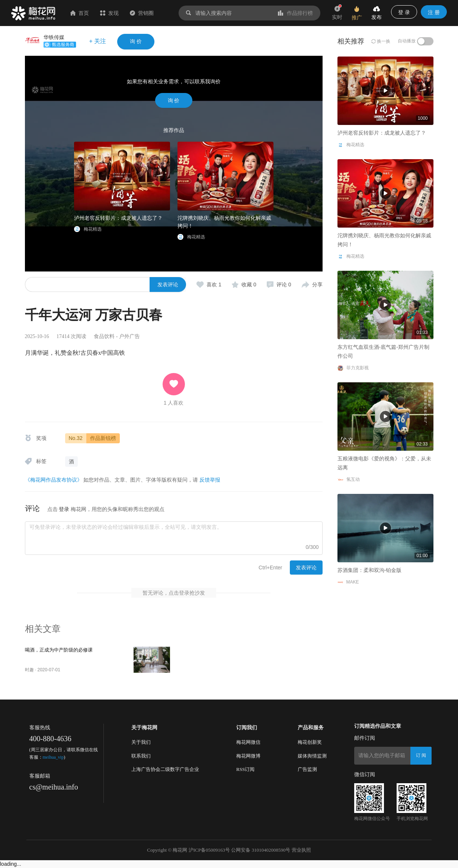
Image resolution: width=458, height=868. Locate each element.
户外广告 (129, 336)
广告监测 (307, 769)
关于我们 (141, 742)
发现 (109, 13)
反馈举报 (210, 480)
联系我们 (141, 756)
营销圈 (142, 13)
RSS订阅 (245, 769)
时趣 (29, 670)
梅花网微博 (248, 756)
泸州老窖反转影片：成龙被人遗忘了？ (118, 218)
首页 (80, 13)
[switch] (425, 41)
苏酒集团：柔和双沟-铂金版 (370, 570)
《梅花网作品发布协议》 (54, 480)
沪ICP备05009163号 (209, 850)
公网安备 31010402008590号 (261, 850)
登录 (64, 509)
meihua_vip (53, 757)
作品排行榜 (295, 13)
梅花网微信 (248, 742)
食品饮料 (104, 336)
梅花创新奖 (310, 742)
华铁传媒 (54, 37)
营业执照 (301, 850)
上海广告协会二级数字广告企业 (165, 769)
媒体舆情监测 (312, 756)
